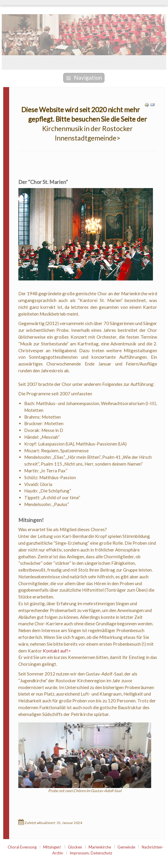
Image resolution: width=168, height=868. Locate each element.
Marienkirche (100, 847)
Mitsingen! (52, 847)
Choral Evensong (22, 847)
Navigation (84, 77)
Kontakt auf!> (57, 651)
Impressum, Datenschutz (91, 853)
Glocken (75, 847)
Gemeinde (126, 847)
